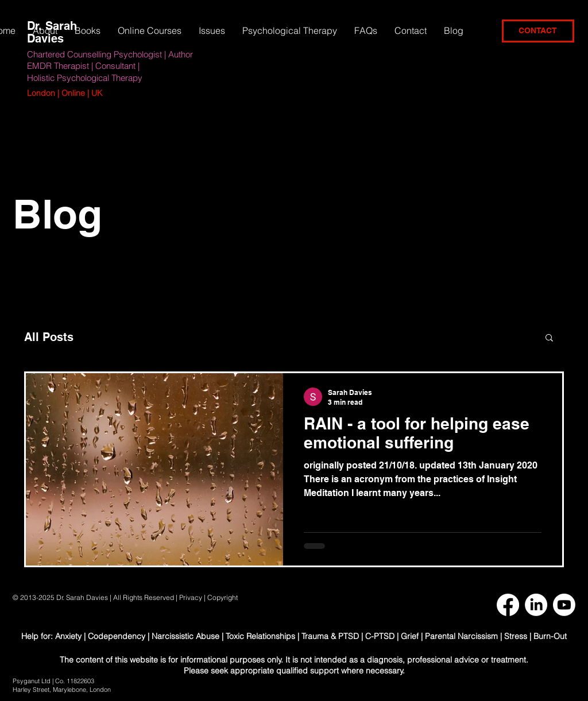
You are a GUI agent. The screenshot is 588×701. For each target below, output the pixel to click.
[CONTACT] (538, 31)
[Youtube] (564, 605)
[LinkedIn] (536, 605)
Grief (410, 636)
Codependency (117, 636)
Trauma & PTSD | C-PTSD (348, 636)
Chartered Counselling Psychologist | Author (110, 54)
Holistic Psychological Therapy (85, 78)
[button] (212, 30)
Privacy (191, 597)
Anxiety (69, 636)
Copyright (223, 597)
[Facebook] (508, 605)
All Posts (49, 337)
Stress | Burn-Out (535, 636)
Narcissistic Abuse (185, 636)
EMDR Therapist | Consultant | (83, 66)
